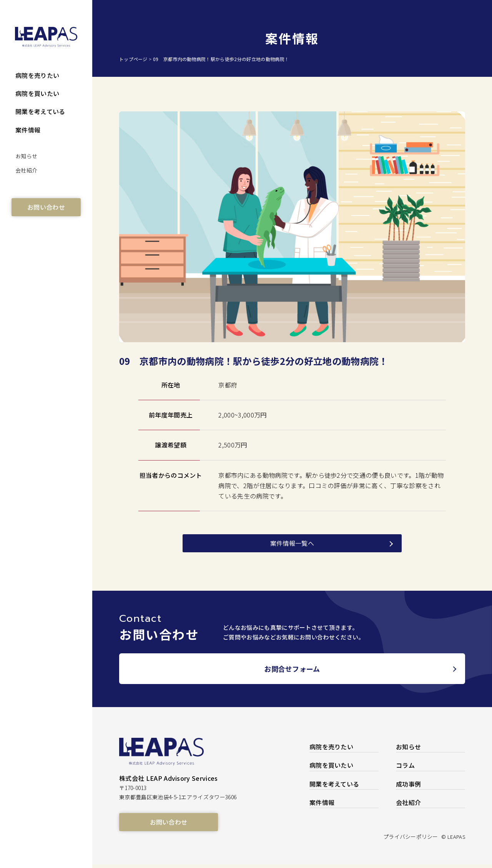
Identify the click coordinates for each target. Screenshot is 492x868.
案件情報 (28, 130)
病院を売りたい (37, 75)
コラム (405, 769)
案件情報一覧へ (292, 543)
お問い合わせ (46, 207)
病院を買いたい (37, 93)
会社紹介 (26, 170)
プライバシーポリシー (401, 840)
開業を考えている (40, 111)
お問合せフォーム (292, 672)
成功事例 (408, 787)
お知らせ (26, 156)
